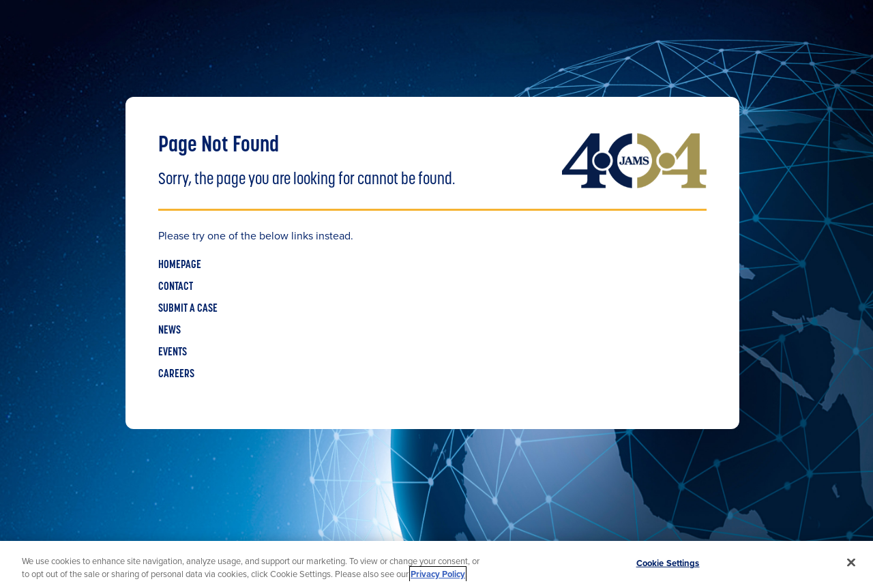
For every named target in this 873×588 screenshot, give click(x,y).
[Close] (851, 563)
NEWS (169, 331)
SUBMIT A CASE (188, 309)
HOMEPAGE (180, 265)
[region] (436, 564)
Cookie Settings (668, 563)
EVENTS (173, 353)
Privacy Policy (438, 574)
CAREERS (176, 374)
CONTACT (176, 287)
